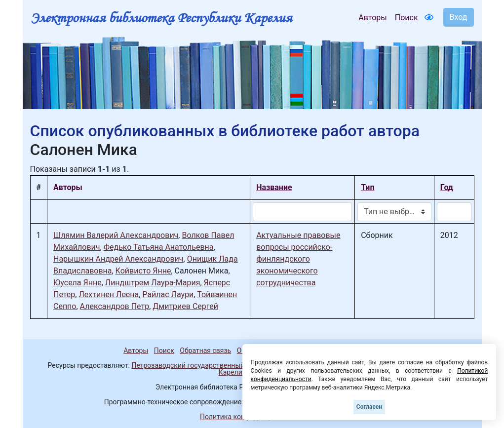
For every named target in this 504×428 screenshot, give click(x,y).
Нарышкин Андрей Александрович (118, 259)
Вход (459, 17)
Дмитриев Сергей (185, 306)
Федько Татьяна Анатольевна (159, 247)
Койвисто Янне (143, 271)
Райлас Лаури (168, 294)
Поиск (407, 18)
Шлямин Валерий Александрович (116, 235)
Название (274, 187)
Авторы (372, 18)
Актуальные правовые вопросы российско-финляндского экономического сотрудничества (298, 259)
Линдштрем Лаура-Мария (153, 283)
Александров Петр (115, 306)
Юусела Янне (78, 283)
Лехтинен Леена (109, 294)
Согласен (369, 407)
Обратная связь (205, 350)
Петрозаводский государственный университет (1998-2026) (229, 365)
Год (447, 187)
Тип (368, 187)
